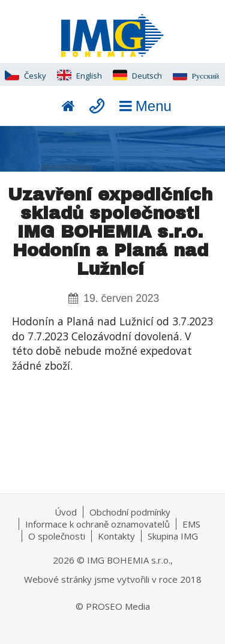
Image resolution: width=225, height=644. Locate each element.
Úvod (66, 512)
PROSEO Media (118, 606)
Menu (143, 106)
